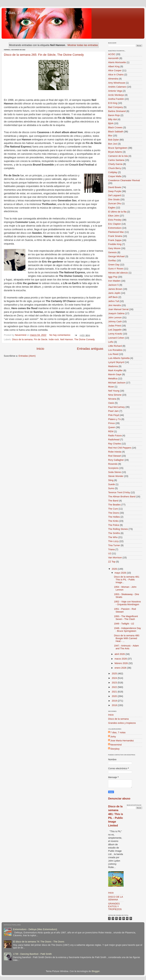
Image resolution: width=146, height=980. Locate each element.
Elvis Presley (115, 220)
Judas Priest (115, 326)
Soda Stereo (115, 472)
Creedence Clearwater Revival (124, 180)
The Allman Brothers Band (122, 497)
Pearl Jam (113, 411)
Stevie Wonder (116, 476)
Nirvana (112, 399)
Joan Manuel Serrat (118, 309)
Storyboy (115, 749)
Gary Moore (114, 248)
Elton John (114, 216)
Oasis (111, 403)
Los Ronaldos (115, 350)
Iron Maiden (114, 281)
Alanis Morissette (117, 62)
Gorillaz (112, 260)
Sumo (111, 488)
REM (111, 431)
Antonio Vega (115, 91)
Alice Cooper (115, 70)
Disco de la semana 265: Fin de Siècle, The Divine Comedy (44, 55)
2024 (115, 678)
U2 (110, 553)
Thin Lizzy (113, 541)
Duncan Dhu (115, 203)
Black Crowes (115, 127)
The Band (113, 501)
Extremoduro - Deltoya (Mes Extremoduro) (35, 929)
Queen (112, 427)
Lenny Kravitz (115, 334)
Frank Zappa (115, 240)
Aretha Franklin (116, 99)
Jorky (113, 737)
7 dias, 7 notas (18, 13)
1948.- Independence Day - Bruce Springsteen (127, 630)
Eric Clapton (115, 224)
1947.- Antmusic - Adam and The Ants (126, 647)
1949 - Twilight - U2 (124, 624)
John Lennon (115, 318)
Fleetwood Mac (116, 232)
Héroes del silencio (118, 273)
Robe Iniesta (115, 452)
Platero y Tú (114, 419)
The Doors (114, 513)
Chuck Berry (115, 168)
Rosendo (113, 464)
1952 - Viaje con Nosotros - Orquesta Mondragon (127, 603)
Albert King (114, 66)
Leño (111, 342)
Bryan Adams (115, 152)
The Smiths (114, 533)
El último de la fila (117, 212)
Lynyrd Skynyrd (116, 362)
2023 (115, 683)
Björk (111, 123)
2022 (115, 687)
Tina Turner (114, 545)
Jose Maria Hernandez (122, 741)
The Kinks (113, 521)
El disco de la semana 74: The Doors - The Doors (39, 942)
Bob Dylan (114, 140)
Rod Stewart (115, 456)
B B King (113, 103)
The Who (113, 537)
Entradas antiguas (90, 349)
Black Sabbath (116, 132)
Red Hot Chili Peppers (120, 448)
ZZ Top (112, 562)
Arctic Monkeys (116, 95)
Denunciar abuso (119, 798)
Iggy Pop (113, 277)
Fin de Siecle (41, 339)
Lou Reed (113, 354)
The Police (114, 525)
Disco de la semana (22, 339)
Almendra (113, 79)
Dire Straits (114, 199)
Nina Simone (115, 395)
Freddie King (115, 244)
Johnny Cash (115, 322)
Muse (111, 387)
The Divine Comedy (84, 339)
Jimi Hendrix (115, 305)
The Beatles (114, 505)
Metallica (113, 379)
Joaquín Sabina (116, 313)
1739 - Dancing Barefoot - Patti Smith (32, 954)
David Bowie (115, 187)
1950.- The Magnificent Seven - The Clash (126, 618)
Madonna (113, 366)
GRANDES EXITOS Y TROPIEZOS (115, 906)
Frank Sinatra (115, 236)
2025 (115, 674)
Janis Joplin (114, 293)
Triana (111, 549)
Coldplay (113, 172)
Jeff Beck (113, 297)
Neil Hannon (67, 339)
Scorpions (113, 468)
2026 (115, 569)
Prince (111, 423)
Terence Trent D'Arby (119, 492)
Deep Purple (115, 191)
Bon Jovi (113, 144)
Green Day (114, 265)
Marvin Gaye (115, 374)
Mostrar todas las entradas (83, 45)
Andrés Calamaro (117, 87)
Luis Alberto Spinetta (119, 358)
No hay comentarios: (60, 335)
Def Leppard (115, 195)
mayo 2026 (121, 573)
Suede (112, 484)
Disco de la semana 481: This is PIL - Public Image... (127, 580)
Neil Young (114, 391)
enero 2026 (121, 668)
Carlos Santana (116, 160)
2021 (115, 692)
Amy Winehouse (117, 83)
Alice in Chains (116, 75)
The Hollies (114, 517)
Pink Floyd (114, 415)
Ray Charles (115, 444)
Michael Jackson (117, 383)
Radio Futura (115, 436)
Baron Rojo (114, 115)
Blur (110, 136)
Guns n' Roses (116, 269)
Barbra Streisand (117, 111)
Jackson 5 (113, 285)
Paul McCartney (116, 407)
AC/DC (112, 54)
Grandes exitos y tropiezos (122, 723)
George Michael (116, 256)
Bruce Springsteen (118, 148)
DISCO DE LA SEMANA (116, 898)
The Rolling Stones (118, 529)
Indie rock (54, 339)
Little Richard (115, 346)
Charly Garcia (115, 164)
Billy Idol (112, 119)
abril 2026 (120, 654)
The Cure (113, 509)
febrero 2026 (121, 663)
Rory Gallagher (116, 460)
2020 (115, 696)
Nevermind (116, 745)
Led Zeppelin (115, 330)
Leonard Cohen (116, 338)
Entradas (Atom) (27, 356)
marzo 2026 (121, 659)
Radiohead (114, 440)
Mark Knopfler (115, 370)
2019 (115, 701)
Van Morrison (115, 558)
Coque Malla (115, 176)
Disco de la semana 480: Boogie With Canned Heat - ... (127, 638)
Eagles (112, 208)
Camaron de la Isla (118, 156)
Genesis (112, 252)
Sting (111, 480)
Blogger (96, 971)
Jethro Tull (114, 301)
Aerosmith (113, 58)
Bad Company (116, 107)
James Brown (115, 289)
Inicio (40, 349)
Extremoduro (115, 228)
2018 (115, 705)
